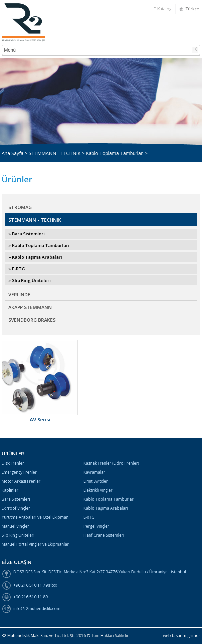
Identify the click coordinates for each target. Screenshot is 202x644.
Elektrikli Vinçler (98, 490)
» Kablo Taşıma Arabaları (35, 257)
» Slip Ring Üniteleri (30, 280)
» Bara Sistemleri (27, 234)
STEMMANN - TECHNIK (35, 220)
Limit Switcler (96, 481)
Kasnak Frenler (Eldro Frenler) (111, 463)
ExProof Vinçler (16, 508)
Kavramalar (94, 472)
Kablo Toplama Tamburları (109, 499)
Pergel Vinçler (96, 526)
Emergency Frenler (19, 472)
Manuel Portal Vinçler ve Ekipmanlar (35, 544)
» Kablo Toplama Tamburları (39, 245)
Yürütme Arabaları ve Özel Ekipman (35, 517)
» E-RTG (17, 269)
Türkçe (192, 9)
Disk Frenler (13, 463)
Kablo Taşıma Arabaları (106, 508)
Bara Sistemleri (16, 499)
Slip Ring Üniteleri (18, 535)
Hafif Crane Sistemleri (104, 535)
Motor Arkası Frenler (21, 481)
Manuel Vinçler (15, 526)
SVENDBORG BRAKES (32, 320)
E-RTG (89, 517)
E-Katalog (162, 9)
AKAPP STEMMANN (30, 307)
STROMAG (20, 207)
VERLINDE (19, 294)
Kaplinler (10, 490)
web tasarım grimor (182, 635)
